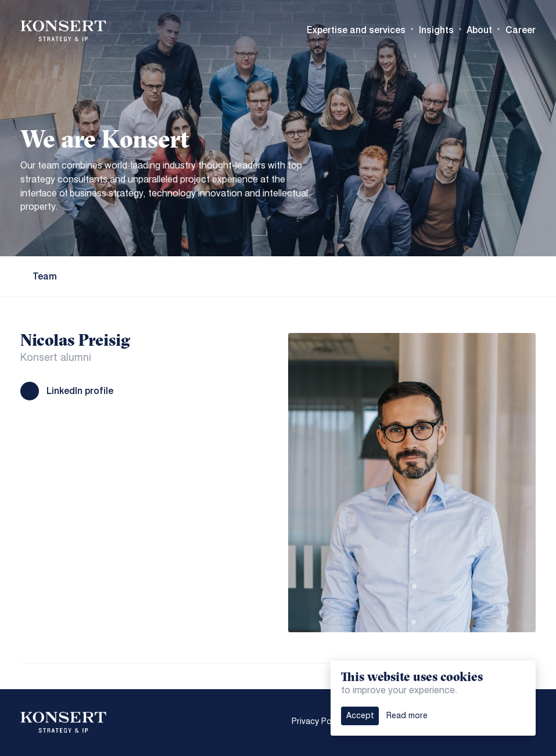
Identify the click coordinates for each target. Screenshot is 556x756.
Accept (360, 716)
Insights (436, 30)
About (479, 30)
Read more (407, 716)
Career (521, 30)
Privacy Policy (318, 722)
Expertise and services (356, 30)
